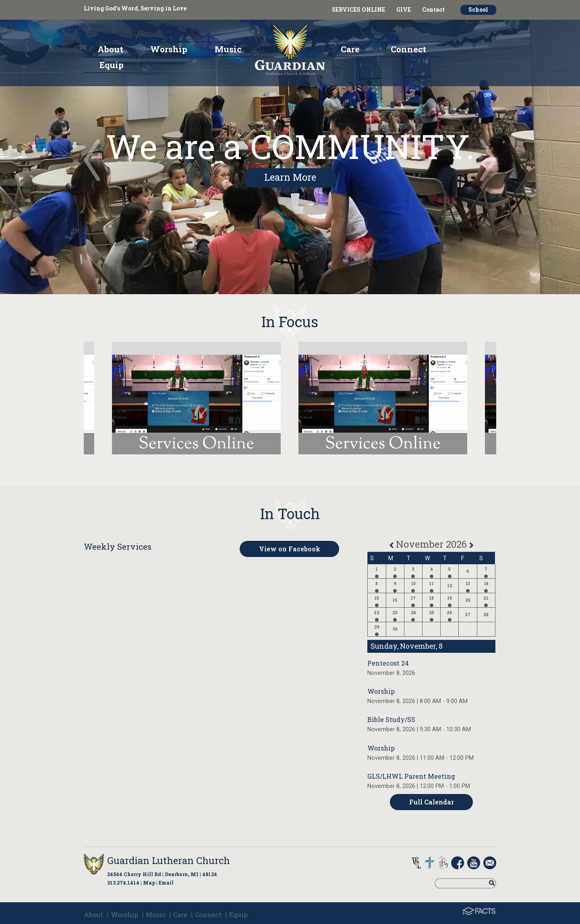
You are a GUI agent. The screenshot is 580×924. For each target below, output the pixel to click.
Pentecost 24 (388, 663)
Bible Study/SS (391, 719)
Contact (433, 9)
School (478, 9)
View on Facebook (290, 549)
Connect (208, 915)
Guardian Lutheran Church (169, 860)
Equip (238, 915)
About (93, 915)
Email (166, 883)
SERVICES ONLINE (358, 9)
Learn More (290, 177)
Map (149, 883)
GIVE (404, 9)
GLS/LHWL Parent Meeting (411, 776)
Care (180, 915)
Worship (381, 691)
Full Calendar (432, 802)
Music (156, 915)
